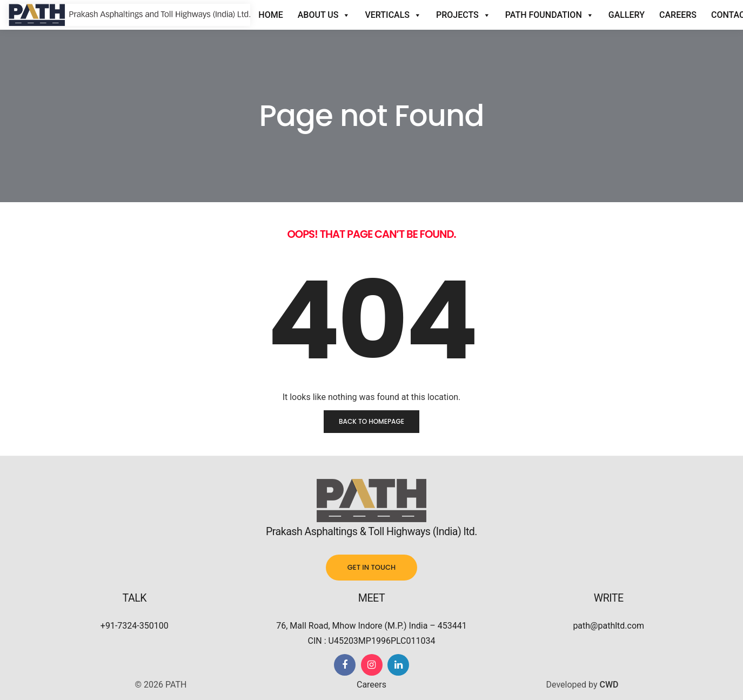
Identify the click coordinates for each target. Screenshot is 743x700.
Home (270, 15)
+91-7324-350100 (135, 626)
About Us (324, 15)
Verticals (393, 15)
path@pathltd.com (608, 626)
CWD (609, 685)
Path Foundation (550, 15)
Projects (463, 15)
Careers (678, 15)
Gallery (627, 15)
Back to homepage (371, 421)
